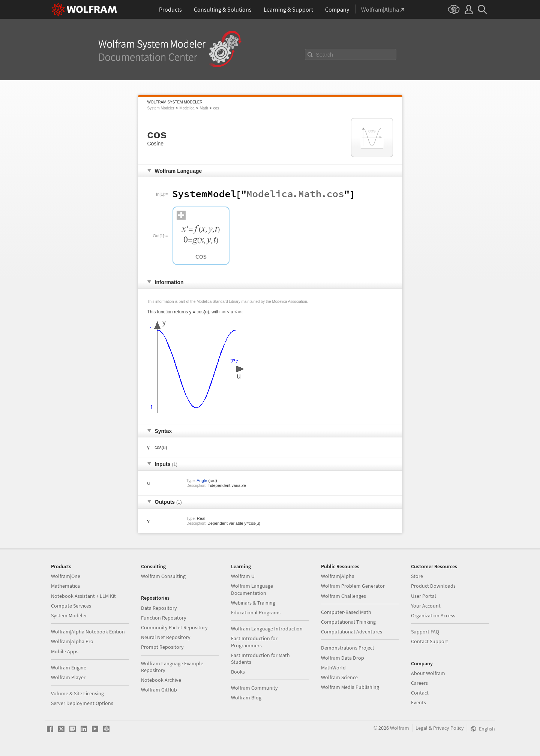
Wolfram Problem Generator (353, 586)
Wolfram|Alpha (338, 576)
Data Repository (159, 608)
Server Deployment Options (82, 703)
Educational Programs (256, 612)
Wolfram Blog (246, 698)
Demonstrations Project (348, 648)
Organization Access (433, 615)
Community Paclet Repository (174, 627)
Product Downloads (433, 586)
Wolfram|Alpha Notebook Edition (88, 632)
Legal (421, 728)
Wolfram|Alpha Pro (72, 641)
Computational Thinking (348, 622)
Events (418, 702)
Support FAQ (425, 632)
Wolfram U (243, 576)
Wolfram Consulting (163, 576)
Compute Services (71, 606)
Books (238, 672)
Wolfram (400, 728)
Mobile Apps (65, 651)
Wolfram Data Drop (343, 658)
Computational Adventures (352, 632)
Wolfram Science (339, 677)
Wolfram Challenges (343, 596)
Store (417, 576)
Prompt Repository (162, 647)
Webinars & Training (253, 603)
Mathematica (65, 586)
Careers (419, 683)
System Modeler (161, 108)
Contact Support (430, 641)
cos (216, 108)
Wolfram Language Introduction (267, 629)
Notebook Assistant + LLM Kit (83, 596)
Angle (202, 481)
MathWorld (333, 668)
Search (325, 55)
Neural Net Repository (166, 637)
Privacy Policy (448, 728)
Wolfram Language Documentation (252, 589)
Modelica (187, 108)
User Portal (424, 596)
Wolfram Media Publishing (350, 687)
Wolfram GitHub (159, 690)
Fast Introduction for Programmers (254, 642)
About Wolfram (428, 673)
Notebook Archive (161, 680)
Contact (420, 693)
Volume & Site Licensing (77, 693)
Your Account (426, 606)
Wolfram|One (66, 576)
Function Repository (164, 618)
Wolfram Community (254, 688)
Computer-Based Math (346, 612)
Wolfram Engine (69, 668)
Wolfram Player (68, 677)
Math (204, 108)
